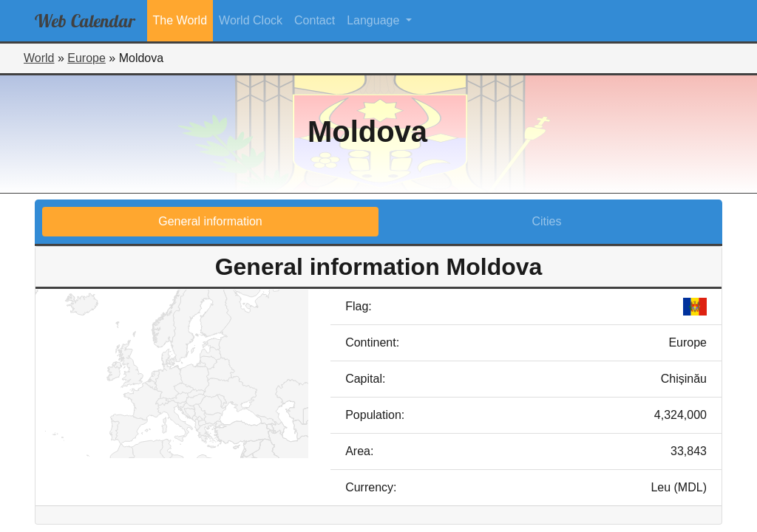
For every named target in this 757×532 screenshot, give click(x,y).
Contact (315, 20)
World (39, 58)
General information (210, 221)
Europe (86, 58)
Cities (546, 221)
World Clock (251, 20)
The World (180, 20)
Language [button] (375, 20)
